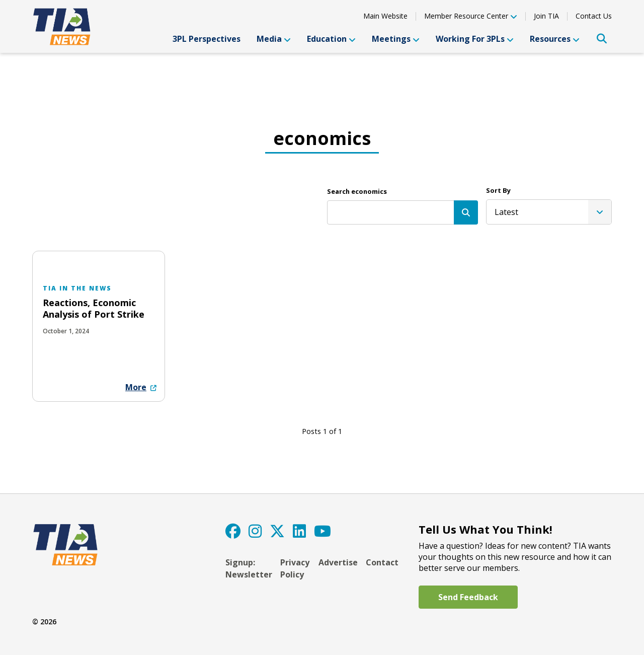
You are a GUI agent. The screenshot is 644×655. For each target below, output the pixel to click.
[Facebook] (233, 531)
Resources (555, 39)
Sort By (498, 190)
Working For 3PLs (475, 39)
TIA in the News (77, 288)
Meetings (396, 39)
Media (274, 39)
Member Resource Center (471, 17)
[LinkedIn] (299, 531)
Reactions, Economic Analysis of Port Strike (94, 308)
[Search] (466, 212)
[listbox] (549, 212)
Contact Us (594, 16)
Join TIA (546, 16)
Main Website (385, 16)
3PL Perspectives (207, 39)
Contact (382, 562)
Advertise (338, 562)
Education (331, 39)
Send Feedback (468, 597)
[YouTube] (323, 531)
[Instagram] (255, 531)
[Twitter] (277, 531)
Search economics (357, 191)
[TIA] (63, 27)
